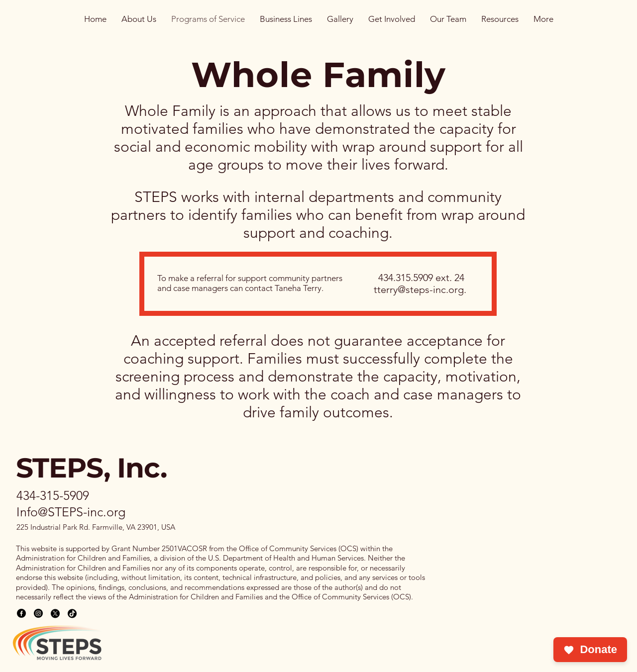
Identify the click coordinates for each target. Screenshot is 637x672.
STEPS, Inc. (91, 468)
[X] (55, 613)
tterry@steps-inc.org (419, 289)
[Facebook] (21, 613)
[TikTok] (72, 613)
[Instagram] (38, 613)
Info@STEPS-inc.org (71, 512)
